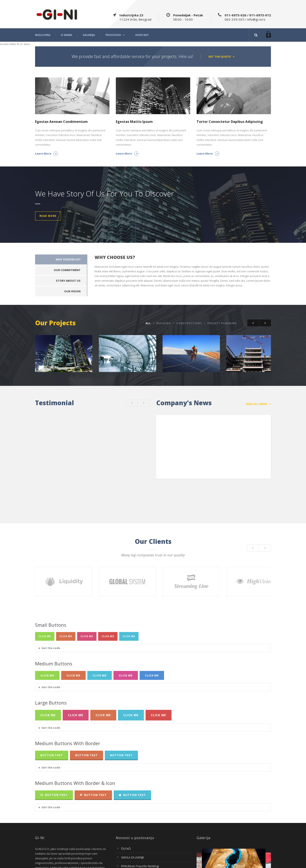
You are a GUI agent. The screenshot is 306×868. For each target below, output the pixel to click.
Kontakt (142, 35)
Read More (48, 216)
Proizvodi (113, 35)
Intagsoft (265, 862)
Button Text (52, 708)
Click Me (45, 589)
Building (164, 323)
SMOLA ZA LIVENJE (133, 810)
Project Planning (222, 323)
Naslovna (43, 35)
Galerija (89, 35)
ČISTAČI (126, 801)
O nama (67, 35)
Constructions (189, 323)
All (148, 323)
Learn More (46, 153)
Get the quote (221, 57)
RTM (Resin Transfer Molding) (140, 819)
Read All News (258, 402)
